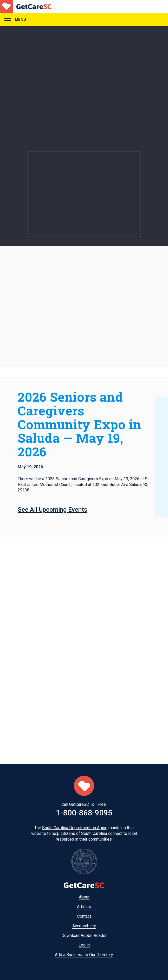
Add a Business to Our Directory (84, 955)
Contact (84, 916)
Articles (84, 907)
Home (26, 6)
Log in (84, 945)
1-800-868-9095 (84, 813)
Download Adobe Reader (84, 935)
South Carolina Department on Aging (75, 828)
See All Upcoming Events (53, 510)
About (84, 897)
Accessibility (84, 926)
